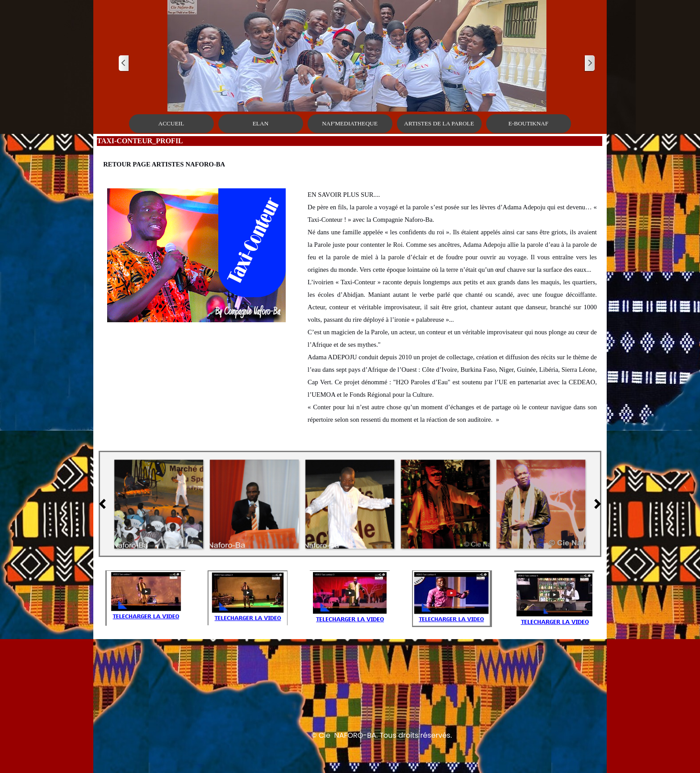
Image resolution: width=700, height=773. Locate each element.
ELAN (261, 123)
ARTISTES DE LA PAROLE (439, 123)
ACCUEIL (171, 123)
